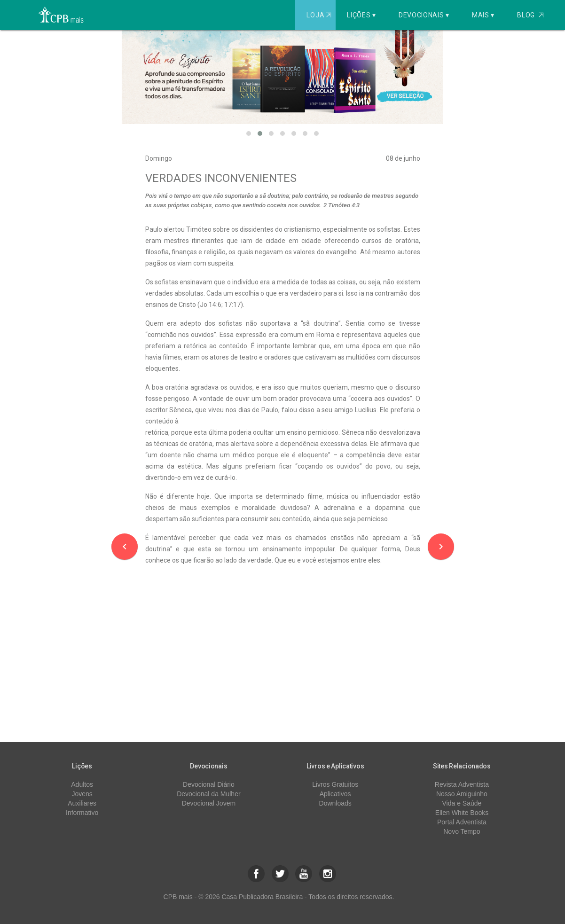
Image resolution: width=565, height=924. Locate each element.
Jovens (82, 794)
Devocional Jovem (209, 803)
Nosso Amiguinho (462, 794)
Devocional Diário (209, 784)
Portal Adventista (462, 822)
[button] (249, 133)
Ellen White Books (462, 813)
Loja (320, 15)
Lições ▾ (361, 15)
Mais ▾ (483, 15)
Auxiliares (82, 803)
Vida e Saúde (462, 803)
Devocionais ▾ (424, 15)
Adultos (82, 784)
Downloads (335, 803)
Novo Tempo (462, 831)
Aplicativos (335, 794)
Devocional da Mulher (208, 794)
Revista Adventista (462, 784)
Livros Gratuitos (335, 784)
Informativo (82, 813)
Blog (530, 15)
